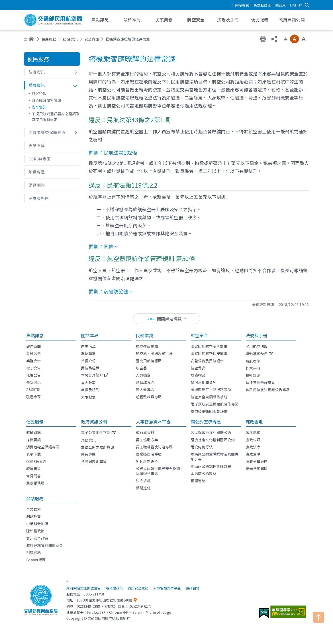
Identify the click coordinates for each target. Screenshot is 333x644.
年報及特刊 (90, 390)
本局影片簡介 (92, 375)
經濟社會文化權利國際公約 (213, 440)
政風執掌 (253, 432)
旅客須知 (39, 93)
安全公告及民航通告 (207, 361)
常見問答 (34, 476)
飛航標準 (253, 361)
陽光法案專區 (257, 468)
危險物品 (198, 375)
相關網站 (34, 552)
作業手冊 (253, 368)
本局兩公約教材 (204, 474)
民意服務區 (262, 5)
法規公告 (34, 375)
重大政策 (88, 383)
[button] (52, 72)
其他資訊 (88, 440)
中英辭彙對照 (37, 524)
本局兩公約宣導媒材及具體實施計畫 (215, 456)
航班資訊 (34, 432)
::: (232, 5)
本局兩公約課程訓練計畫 (211, 466)
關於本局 (90, 335)
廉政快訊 (253, 440)
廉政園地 (254, 422)
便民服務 (49, 39)
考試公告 (34, 353)
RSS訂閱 (34, 389)
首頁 (31, 39)
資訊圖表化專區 (94, 462)
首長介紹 (88, 361)
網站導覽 (242, 5)
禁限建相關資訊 (204, 382)
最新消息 (34, 382)
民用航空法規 (257, 346)
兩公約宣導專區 (206, 422)
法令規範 (143, 481)
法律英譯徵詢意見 (260, 383)
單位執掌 (88, 353)
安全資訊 (92, 39)
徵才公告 (34, 368)
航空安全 (199, 335)
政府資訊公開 (94, 422)
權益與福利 (145, 432)
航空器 (141, 368)
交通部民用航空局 (53, 20)
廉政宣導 (253, 454)
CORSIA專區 (36, 461)
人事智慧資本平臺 (153, 422)
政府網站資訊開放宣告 (84, 588)
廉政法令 (253, 447)
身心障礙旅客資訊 (47, 100)
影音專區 (88, 454)
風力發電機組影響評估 (209, 411)
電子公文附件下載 (96, 432)
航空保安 (198, 368)
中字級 (294, 39)
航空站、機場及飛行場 (154, 353)
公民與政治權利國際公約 (211, 432)
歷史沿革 (88, 346)
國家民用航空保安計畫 (209, 353)
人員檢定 (143, 375)
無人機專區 (145, 389)
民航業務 (145, 335)
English (296, 5)
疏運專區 (34, 397)
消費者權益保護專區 (43, 447)
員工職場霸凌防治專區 (154, 447)
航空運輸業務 (147, 346)
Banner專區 (36, 560)
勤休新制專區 (147, 461)
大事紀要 (88, 397)
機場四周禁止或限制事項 (211, 389)
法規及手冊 (257, 335)
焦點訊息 (35, 335)
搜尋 (307, 5)
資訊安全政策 (37, 538)
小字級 (286, 39)
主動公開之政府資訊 (98, 447)
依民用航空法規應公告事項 (268, 390)
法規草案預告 (257, 353)
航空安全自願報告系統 (209, 397)
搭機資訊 (70, 39)
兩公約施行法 (202, 447)
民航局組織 (90, 368)
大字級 (304, 39)
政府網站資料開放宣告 (45, 545)
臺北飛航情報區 (149, 361)
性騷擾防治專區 (149, 454)
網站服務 (35, 498)
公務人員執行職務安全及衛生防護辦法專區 (160, 471)
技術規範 (253, 375)
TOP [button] (319, 617)
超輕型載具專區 (149, 397)
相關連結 (143, 488)
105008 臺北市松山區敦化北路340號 (105, 600)
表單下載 (34, 454)
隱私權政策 (36, 531)
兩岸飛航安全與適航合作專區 (215, 404)
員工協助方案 (147, 440)
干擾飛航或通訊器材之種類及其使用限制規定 (56, 117)
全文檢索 (34, 509)
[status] (167, 319)
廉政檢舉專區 (257, 461)
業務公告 (34, 361)
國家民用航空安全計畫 (209, 346)
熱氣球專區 (145, 382)
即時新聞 (34, 346)
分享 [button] (274, 39)
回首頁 (281, 5)
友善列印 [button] (263, 39)
